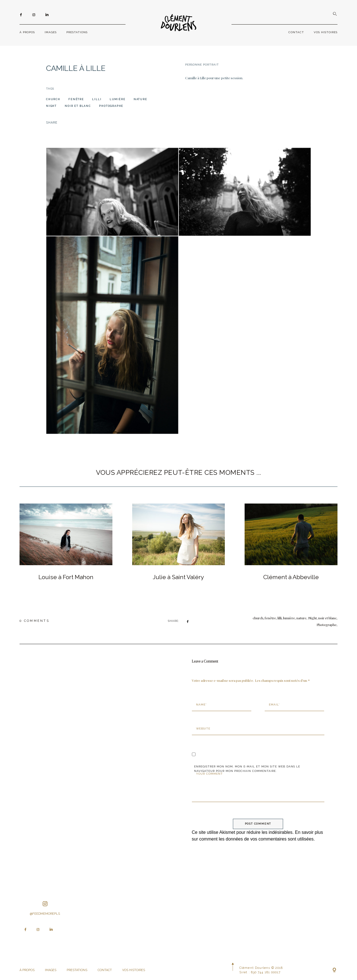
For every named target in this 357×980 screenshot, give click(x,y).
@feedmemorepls (45, 908)
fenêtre (76, 99)
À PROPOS (27, 32)
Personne (194, 65)
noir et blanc (78, 106)
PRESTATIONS (77, 32)
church (53, 99)
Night (51, 106)
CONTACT (296, 32)
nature (140, 99)
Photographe (111, 106)
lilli (97, 99)
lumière (118, 99)
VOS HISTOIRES (326, 32)
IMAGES (51, 32)
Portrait (211, 65)
